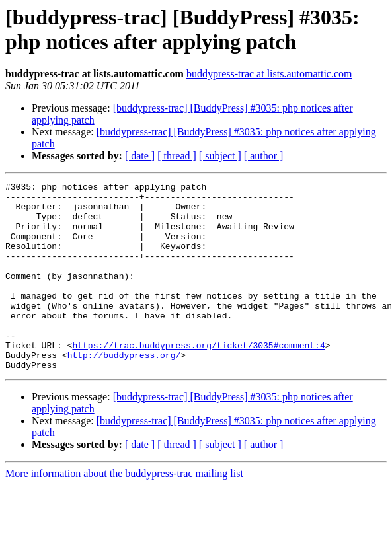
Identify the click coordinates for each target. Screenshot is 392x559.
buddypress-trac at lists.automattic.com (269, 74)
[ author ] (264, 156)
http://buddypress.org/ (124, 391)
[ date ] (140, 156)
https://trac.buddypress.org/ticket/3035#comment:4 (198, 379)
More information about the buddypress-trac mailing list (124, 511)
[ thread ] (177, 156)
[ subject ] (220, 156)
